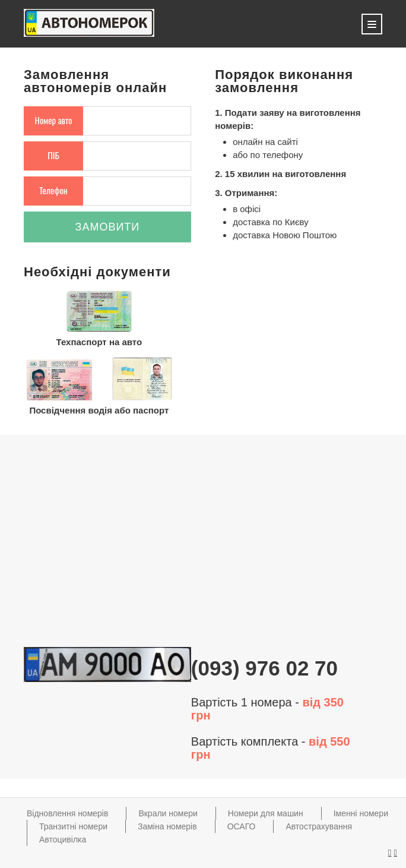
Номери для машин (266, 813)
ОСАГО (242, 826)
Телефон (53, 190)
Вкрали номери (168, 813)
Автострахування (319, 826)
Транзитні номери (73, 826)
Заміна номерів (167, 826)
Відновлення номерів (67, 813)
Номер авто (54, 120)
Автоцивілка (63, 839)
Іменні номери (361, 813)
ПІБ (53, 155)
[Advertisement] (203, 545)
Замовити (108, 227)
